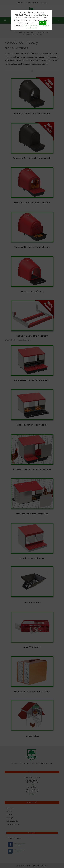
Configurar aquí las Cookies (32, 25)
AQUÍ (44, 15)
